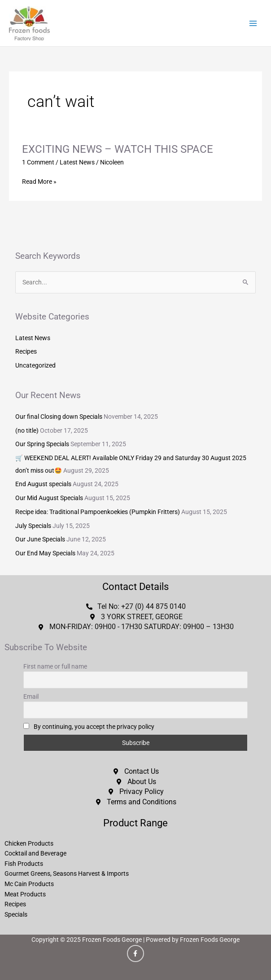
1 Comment (38, 162)
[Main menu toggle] (253, 23)
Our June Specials (40, 539)
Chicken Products (29, 843)
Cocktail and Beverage (35, 853)
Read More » (39, 182)
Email (31, 696)
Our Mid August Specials (49, 498)
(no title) (27, 430)
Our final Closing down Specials (59, 417)
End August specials (43, 484)
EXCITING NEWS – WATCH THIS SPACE (118, 149)
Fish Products (24, 864)
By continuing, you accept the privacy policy (94, 727)
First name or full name (55, 666)
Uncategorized (35, 365)
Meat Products (25, 894)
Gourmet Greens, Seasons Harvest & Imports (67, 874)
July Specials (33, 526)
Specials (16, 914)
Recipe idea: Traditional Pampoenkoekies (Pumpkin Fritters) (98, 512)
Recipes (26, 351)
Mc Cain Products (29, 884)
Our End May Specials (45, 553)
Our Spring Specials (42, 444)
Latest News (77, 162)
